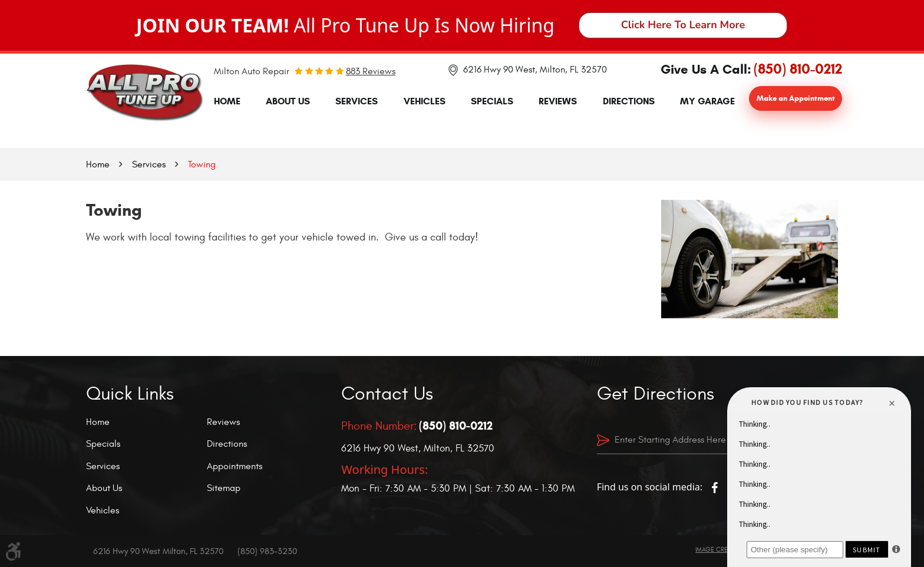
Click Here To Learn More (683, 25)
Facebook (714, 488)
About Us (288, 101)
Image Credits (717, 550)
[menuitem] (227, 101)
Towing (202, 164)
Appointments (235, 466)
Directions (629, 101)
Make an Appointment (796, 98)
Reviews (558, 101)
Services (357, 101)
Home (227, 101)
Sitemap (224, 488)
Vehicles (425, 101)
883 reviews (371, 71)
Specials (492, 101)
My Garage (707, 101)
